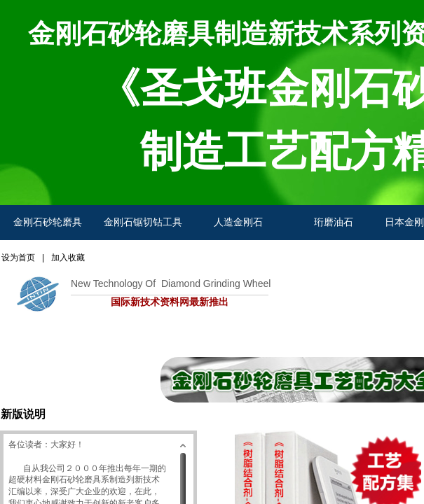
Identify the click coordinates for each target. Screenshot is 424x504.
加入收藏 (68, 258)
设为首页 (18, 258)
